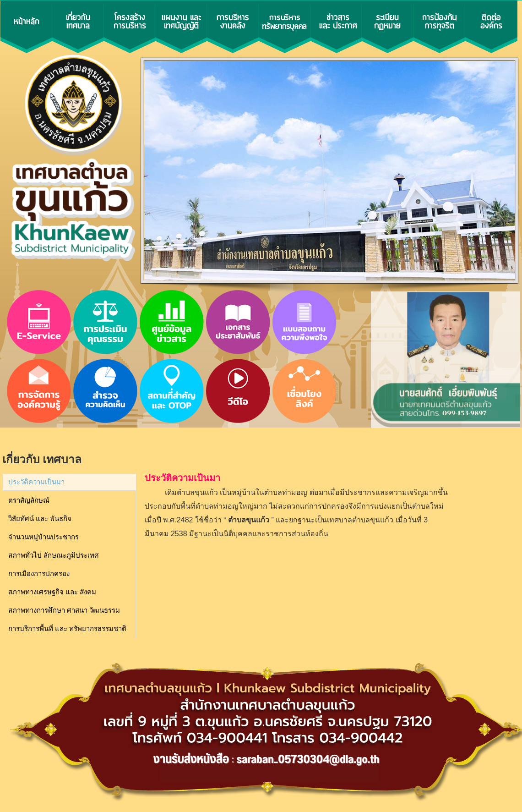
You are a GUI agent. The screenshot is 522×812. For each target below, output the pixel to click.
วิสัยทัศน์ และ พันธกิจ (40, 519)
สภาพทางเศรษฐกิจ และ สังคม (52, 592)
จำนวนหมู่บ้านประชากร (43, 537)
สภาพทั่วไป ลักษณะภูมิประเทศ (54, 555)
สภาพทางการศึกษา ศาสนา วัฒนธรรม (64, 610)
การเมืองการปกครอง (39, 574)
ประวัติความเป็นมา (36, 482)
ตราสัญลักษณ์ (29, 500)
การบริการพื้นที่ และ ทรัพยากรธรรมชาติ (67, 629)
